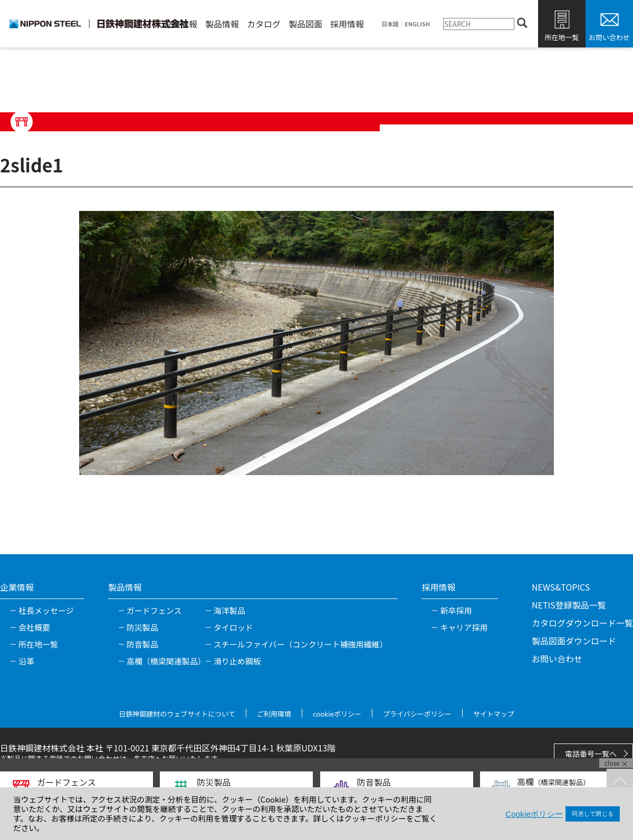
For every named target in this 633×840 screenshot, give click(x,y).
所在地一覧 (562, 37)
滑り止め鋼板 (237, 661)
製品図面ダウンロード (574, 641)
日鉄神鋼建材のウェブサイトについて (177, 714)
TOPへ (620, 782)
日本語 (390, 24)
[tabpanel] (316, 343)
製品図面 (305, 24)
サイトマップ (494, 714)
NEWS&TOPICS (561, 587)
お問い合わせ (609, 37)
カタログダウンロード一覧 (582, 623)
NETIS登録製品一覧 (569, 605)
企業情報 (180, 24)
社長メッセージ (46, 610)
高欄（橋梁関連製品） (166, 661)
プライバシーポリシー (417, 714)
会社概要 (34, 627)
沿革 (26, 661)
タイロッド (233, 627)
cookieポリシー (337, 714)
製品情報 (222, 24)
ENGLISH (417, 24)
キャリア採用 (464, 627)
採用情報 (347, 24)
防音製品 (142, 644)
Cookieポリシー (534, 814)
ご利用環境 (274, 714)
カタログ (264, 24)
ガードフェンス (154, 610)
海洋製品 (229, 610)
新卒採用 (456, 610)
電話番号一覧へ (591, 754)
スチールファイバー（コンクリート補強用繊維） (301, 644)
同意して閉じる (593, 814)
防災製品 (142, 627)
